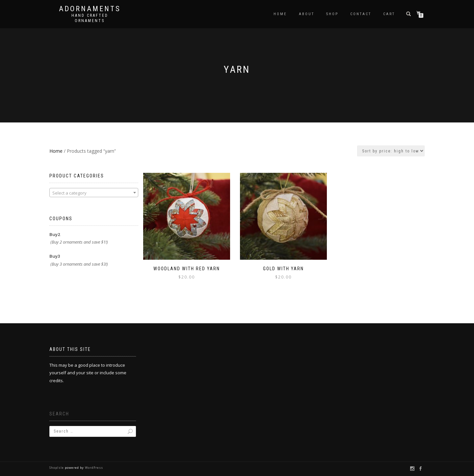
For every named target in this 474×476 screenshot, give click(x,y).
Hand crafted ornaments (90, 18)
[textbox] (94, 193)
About (307, 14)
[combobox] (94, 193)
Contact (361, 14)
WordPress (93, 468)
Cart (389, 14)
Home (280, 14)
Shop (332, 14)
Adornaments (90, 9)
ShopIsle (57, 468)
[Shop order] (391, 151)
